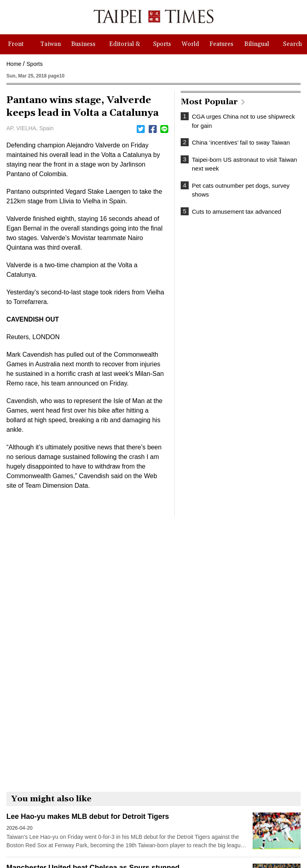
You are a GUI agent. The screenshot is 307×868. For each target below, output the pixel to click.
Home (14, 64)
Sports (34, 64)
